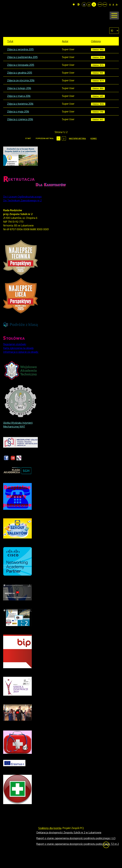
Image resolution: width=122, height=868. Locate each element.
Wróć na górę (106, 857)
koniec (94, 150)
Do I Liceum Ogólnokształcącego (22, 209)
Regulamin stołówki (15, 356)
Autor (65, 53)
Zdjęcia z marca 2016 (19, 108)
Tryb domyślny (74, 4)
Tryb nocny (78, 4)
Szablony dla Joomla (50, 840)
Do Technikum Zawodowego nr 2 (22, 212)
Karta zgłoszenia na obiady (18, 360)
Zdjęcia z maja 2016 (18, 124)
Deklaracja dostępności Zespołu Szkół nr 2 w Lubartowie (69, 845)
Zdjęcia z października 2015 (22, 69)
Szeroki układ (105, 4)
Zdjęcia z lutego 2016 (19, 100)
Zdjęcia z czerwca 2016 (20, 131)
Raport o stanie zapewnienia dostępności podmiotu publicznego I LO (76, 850)
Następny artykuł (77, 150)
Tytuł (10, 53)
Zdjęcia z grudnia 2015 (20, 85)
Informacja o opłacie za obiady (21, 364)
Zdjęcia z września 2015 (20, 61)
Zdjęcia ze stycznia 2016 (21, 92)
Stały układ (100, 4)
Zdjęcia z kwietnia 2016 (20, 116)
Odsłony (96, 53)
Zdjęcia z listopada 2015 (21, 77)
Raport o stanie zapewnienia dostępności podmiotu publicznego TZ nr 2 (78, 856)
